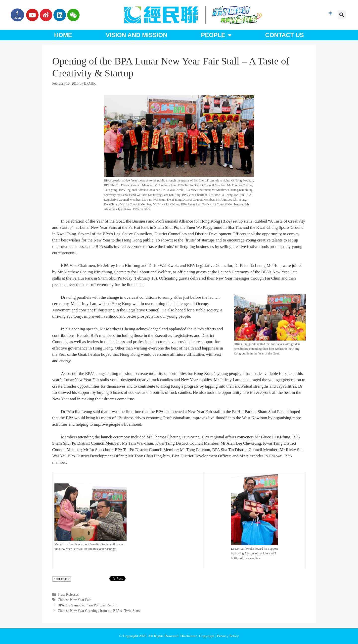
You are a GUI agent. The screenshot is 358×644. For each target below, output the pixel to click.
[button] (342, 15)
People (216, 35)
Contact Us (285, 35)
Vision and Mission (137, 35)
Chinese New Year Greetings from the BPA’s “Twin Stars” (100, 611)
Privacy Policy (228, 636)
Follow (62, 579)
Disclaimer (189, 636)
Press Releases (68, 594)
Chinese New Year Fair (74, 600)
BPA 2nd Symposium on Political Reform (88, 605)
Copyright (207, 636)
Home (63, 35)
